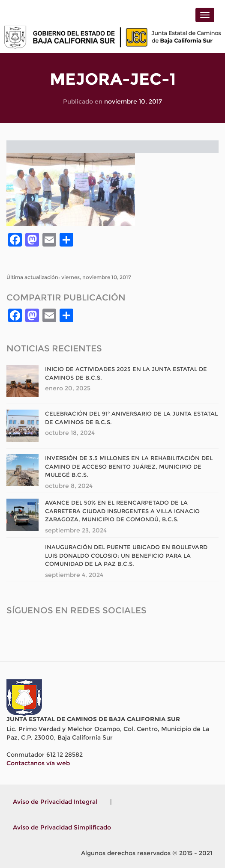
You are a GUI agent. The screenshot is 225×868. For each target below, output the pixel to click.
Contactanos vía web (38, 763)
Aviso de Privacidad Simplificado (62, 827)
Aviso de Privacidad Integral (55, 802)
